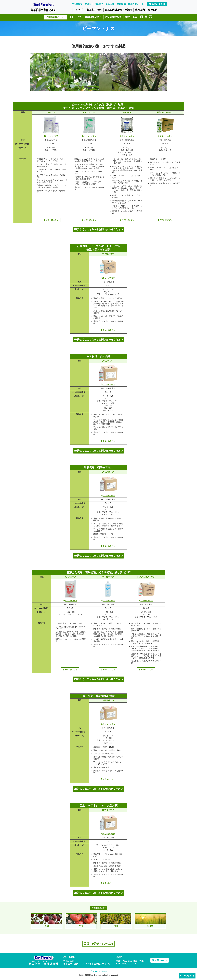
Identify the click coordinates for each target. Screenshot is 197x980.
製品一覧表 (131, 17)
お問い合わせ (157, 4)
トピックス (76, 17)
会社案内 (153, 10)
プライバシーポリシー (99, 971)
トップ (79, 10)
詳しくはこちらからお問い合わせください (98, 229)
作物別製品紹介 (93, 17)
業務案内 (140, 10)
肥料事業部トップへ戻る (98, 944)
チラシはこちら (51, 220)
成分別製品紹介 (114, 17)
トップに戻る (187, 976)
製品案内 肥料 (94, 10)
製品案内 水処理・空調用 (119, 10)
